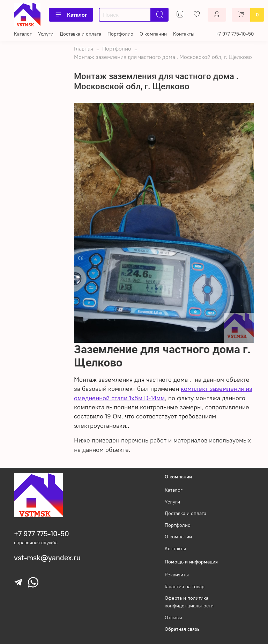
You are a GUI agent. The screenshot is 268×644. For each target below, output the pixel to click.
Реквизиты (177, 575)
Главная (84, 48)
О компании (153, 34)
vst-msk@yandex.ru (47, 558)
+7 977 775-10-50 (235, 34)
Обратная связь (182, 629)
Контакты (184, 34)
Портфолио (120, 34)
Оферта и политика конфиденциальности (189, 602)
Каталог (71, 15)
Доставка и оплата (80, 34)
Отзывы (173, 618)
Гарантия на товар (185, 586)
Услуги (46, 34)
